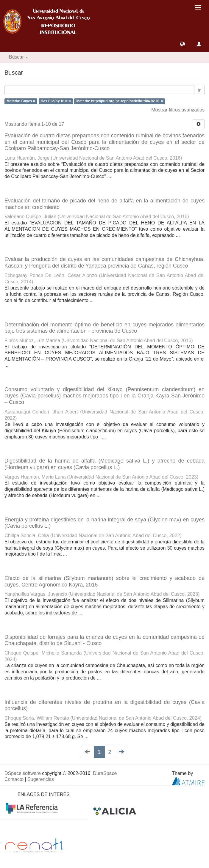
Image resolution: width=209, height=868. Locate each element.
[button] (183, 44)
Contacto (14, 779)
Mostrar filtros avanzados (178, 110)
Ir (199, 90)
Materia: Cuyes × (21, 101)
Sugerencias (41, 779)
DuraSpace (105, 773)
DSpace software (23, 773)
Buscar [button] (18, 57)
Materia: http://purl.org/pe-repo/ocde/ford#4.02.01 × (120, 101)
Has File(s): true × (56, 101)
